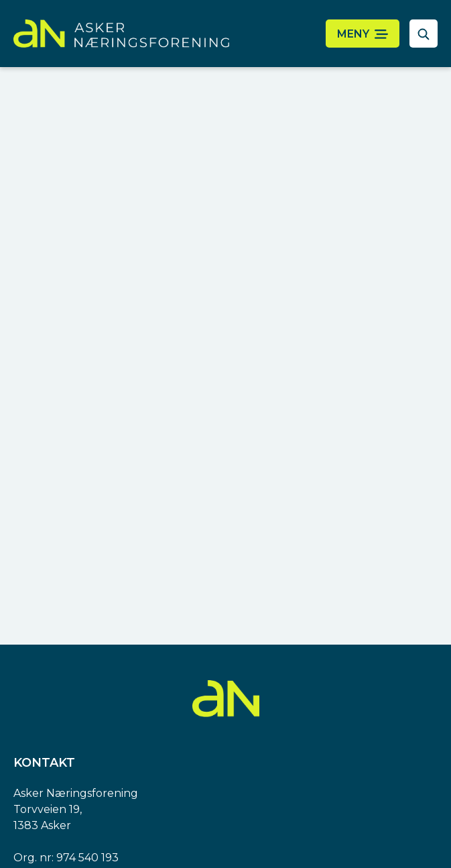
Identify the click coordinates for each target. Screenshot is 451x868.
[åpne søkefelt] (424, 34)
